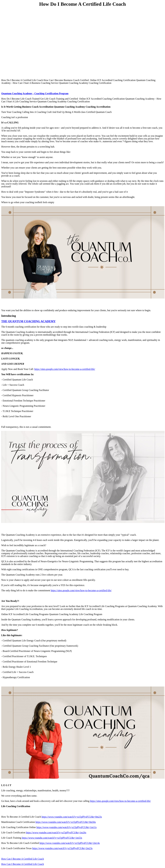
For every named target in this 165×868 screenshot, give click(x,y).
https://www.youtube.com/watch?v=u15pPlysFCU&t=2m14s (70, 843)
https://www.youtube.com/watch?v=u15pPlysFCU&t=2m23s (62, 848)
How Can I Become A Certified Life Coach (23, 859)
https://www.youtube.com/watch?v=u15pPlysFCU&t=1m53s (52, 838)
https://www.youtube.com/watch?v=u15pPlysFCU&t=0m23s (72, 817)
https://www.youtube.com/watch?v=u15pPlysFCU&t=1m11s (66, 827)
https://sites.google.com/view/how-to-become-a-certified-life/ (65, 369)
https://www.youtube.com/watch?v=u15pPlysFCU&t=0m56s (66, 822)
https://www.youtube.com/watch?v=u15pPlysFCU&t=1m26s (56, 833)
